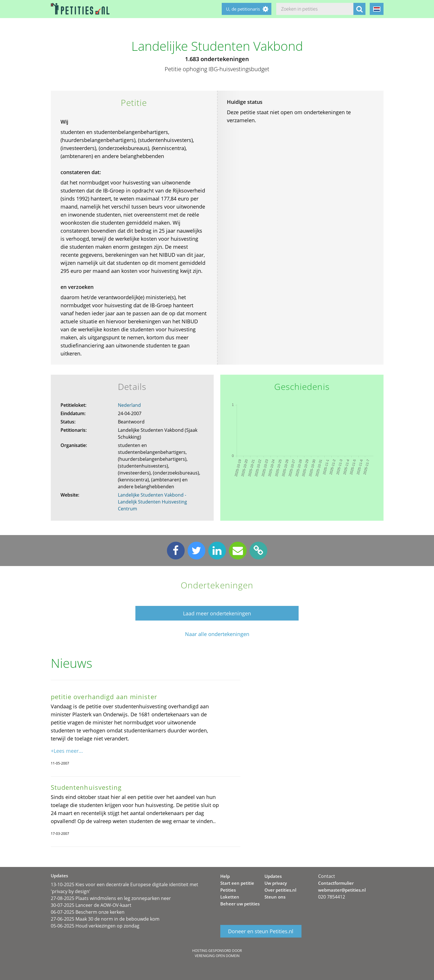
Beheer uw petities (240, 904)
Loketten (230, 897)
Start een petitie (237, 883)
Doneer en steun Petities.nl (261, 931)
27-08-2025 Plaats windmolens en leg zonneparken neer (111, 898)
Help (225, 876)
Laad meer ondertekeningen (217, 613)
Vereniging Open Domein (217, 956)
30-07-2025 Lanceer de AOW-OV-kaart (91, 905)
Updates (273, 876)
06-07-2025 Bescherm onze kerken (88, 912)
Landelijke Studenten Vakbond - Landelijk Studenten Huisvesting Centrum (152, 502)
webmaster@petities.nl (342, 890)
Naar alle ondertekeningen (217, 634)
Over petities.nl (280, 890)
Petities (228, 890)
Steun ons (275, 897)
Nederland (129, 405)
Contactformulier (336, 883)
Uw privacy (276, 883)
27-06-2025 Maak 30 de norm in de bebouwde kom (105, 919)
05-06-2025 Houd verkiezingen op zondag (95, 926)
